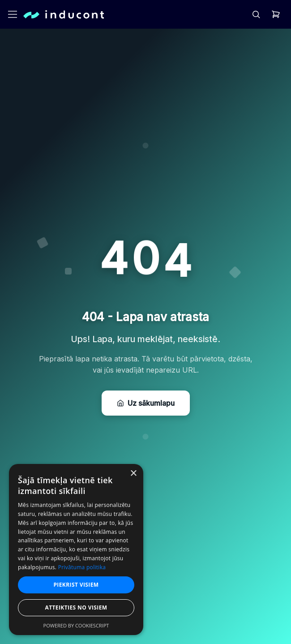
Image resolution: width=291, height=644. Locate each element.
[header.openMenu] (13, 14)
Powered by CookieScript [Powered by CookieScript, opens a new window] (76, 625)
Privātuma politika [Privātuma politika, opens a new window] (82, 567)
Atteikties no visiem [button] (76, 608)
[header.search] (256, 14)
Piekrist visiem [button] (76, 585)
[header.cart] (276, 14)
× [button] (133, 474)
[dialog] (76, 550)
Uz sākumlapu (146, 403)
